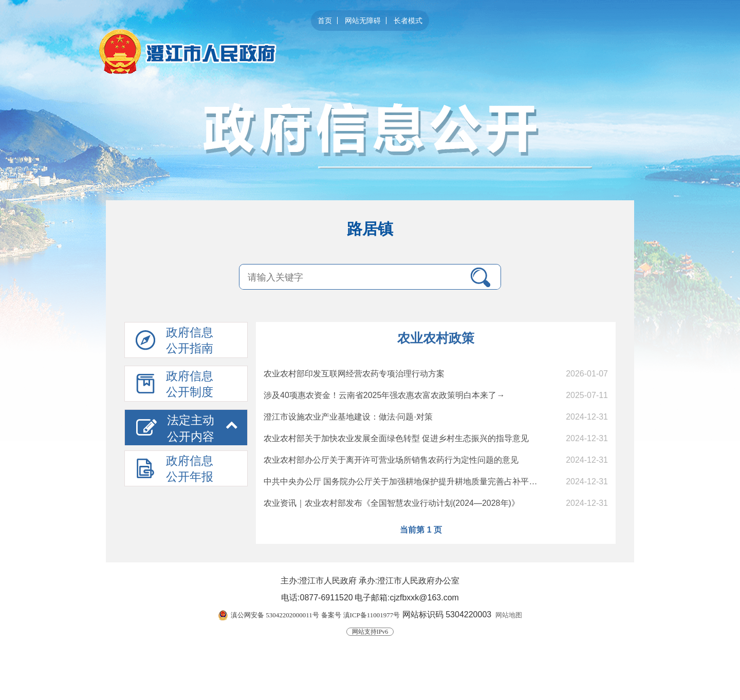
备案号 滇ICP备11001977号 (360, 615)
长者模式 (408, 21)
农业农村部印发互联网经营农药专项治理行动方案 (354, 374)
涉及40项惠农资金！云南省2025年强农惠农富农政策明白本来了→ (384, 395)
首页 (325, 21)
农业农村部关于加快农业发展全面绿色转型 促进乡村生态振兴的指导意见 (396, 438)
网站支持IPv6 (370, 632)
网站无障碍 (363, 21)
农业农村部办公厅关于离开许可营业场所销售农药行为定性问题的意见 (391, 460)
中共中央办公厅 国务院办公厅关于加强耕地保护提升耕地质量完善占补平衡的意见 (413, 481)
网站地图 (509, 615)
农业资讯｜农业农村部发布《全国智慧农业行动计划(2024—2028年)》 (392, 503)
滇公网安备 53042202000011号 (275, 615)
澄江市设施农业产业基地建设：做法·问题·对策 (348, 417)
